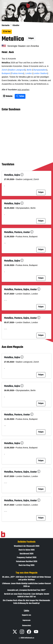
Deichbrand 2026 (26, 554)
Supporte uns (26, 615)
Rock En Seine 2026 (27, 550)
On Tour (7, 32)
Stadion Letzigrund (17, 70)
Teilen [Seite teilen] (20, 96)
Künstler (16, 26)
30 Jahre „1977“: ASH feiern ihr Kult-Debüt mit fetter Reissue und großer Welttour (26, 578)
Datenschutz (27, 626)
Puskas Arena (17, 73)
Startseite (6, 26)
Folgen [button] (31, 38)
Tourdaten (8, 165)
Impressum (26, 620)
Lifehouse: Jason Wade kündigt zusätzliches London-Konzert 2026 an (26, 585)
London (29, 73)
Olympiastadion (40, 70)
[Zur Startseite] (3, 534)
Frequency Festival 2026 (27, 558)
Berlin (29, 70)
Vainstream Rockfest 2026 (27, 562)
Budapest (6, 73)
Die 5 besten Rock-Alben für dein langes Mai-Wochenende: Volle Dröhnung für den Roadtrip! (27, 602)
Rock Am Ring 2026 (26, 565)
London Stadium (40, 73)
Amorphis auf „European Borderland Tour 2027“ (27, 590)
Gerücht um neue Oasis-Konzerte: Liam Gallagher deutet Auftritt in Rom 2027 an (27, 595)
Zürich (4, 70)
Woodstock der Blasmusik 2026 (27, 546)
